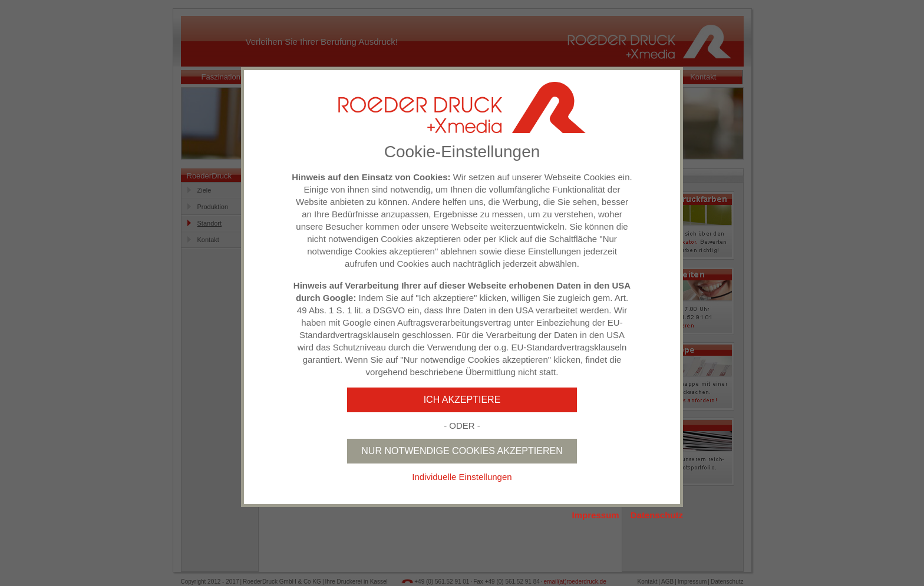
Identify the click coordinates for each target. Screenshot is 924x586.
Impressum (596, 515)
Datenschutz (657, 515)
